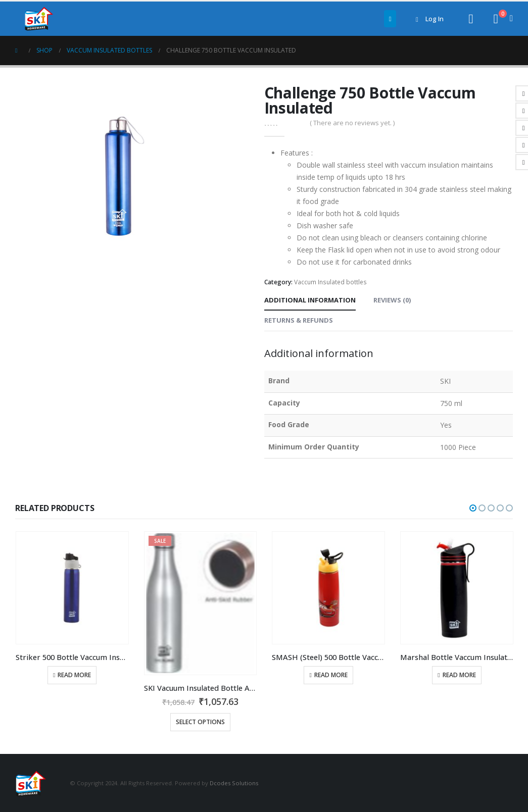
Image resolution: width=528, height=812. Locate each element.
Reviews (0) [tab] (392, 300)
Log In (428, 19)
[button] (473, 508)
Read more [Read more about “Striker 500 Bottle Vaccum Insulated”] (74, 675)
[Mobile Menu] (390, 19)
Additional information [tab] (310, 300)
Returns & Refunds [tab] (299, 320)
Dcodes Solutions (234, 782)
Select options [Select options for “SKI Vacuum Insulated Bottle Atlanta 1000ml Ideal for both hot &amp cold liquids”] (200, 722)
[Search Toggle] (471, 19)
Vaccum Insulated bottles (330, 282)
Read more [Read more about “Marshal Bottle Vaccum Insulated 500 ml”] (459, 675)
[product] (72, 588)
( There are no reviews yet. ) (352, 123)
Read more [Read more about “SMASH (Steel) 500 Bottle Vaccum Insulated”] (331, 675)
